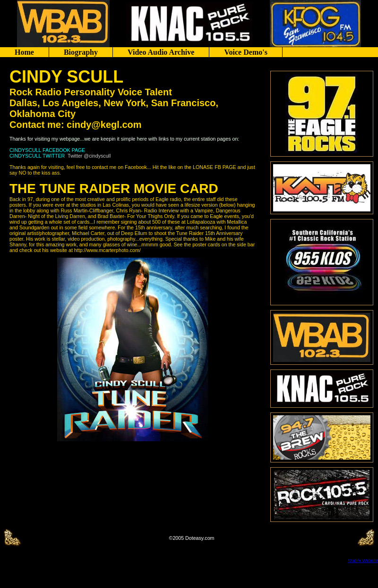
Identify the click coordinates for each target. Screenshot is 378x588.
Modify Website (363, 561)
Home (24, 52)
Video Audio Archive (161, 52)
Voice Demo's (245, 52)
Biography (81, 52)
